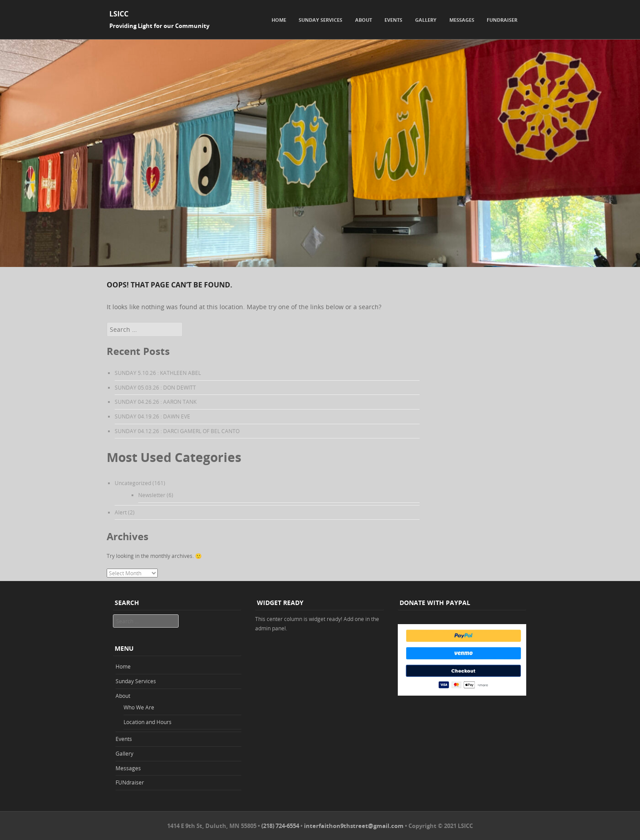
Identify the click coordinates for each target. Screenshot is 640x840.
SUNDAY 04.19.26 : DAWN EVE (152, 416)
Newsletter (152, 495)
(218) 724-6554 (280, 826)
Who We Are (139, 707)
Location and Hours (148, 722)
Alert (121, 512)
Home (279, 20)
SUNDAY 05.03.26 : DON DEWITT (155, 387)
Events (393, 20)
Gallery (426, 20)
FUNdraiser (502, 20)
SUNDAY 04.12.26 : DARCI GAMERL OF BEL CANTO (177, 431)
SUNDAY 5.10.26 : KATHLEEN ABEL (158, 373)
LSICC (119, 14)
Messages (462, 20)
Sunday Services (320, 20)
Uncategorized (133, 483)
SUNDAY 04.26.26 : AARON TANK (156, 402)
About (364, 20)
